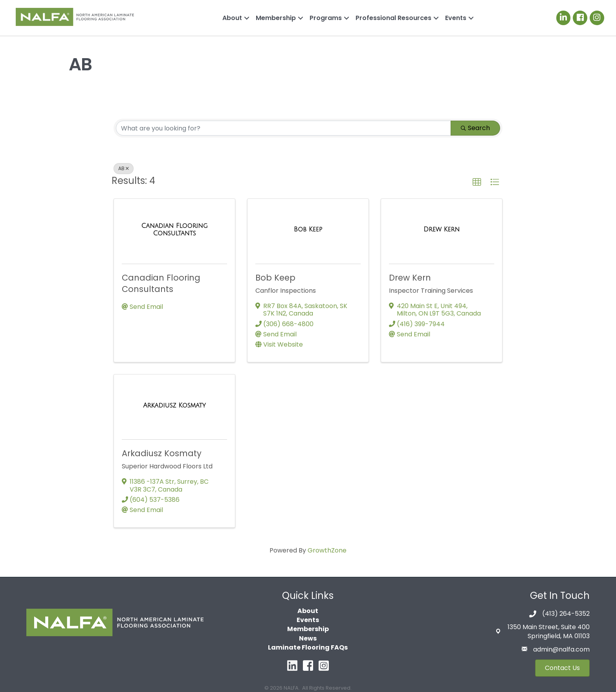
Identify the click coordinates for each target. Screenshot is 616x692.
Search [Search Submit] (475, 128)
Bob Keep (275, 278)
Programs (326, 18)
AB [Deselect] (124, 168)
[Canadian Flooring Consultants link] (174, 230)
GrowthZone (327, 550)
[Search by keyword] (283, 128)
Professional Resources (393, 18)
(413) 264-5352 (566, 614)
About (232, 18)
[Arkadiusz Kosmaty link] (174, 406)
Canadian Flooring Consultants (161, 283)
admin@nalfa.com (561, 649)
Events (456, 18)
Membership (276, 18)
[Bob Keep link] (308, 229)
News (308, 638)
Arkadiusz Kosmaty (162, 453)
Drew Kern (410, 278)
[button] (477, 182)
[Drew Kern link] (442, 229)
